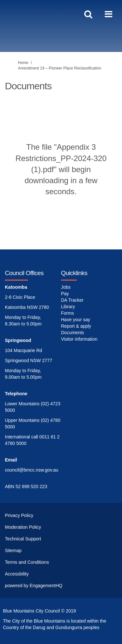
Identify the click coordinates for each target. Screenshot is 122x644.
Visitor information (79, 339)
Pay (65, 294)
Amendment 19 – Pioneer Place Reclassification (60, 68)
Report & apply (76, 326)
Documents (73, 333)
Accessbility (17, 574)
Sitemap (13, 550)
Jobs (66, 287)
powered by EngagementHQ (34, 586)
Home (23, 63)
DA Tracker (72, 300)
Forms (68, 313)
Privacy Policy (19, 515)
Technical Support (23, 539)
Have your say (76, 320)
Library (68, 307)
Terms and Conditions (27, 562)
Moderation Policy (23, 527)
